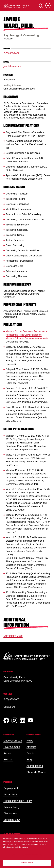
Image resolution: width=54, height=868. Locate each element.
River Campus (12, 747)
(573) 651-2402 (11, 53)
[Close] (49, 839)
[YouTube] (31, 720)
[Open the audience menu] (42, 5)
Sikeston (8, 760)
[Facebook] (6, 720)
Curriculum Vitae (13, 636)
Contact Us (9, 707)
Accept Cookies (27, 863)
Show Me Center (36, 772)
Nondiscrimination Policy (18, 801)
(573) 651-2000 (11, 699)
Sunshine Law (12, 820)
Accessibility (11, 795)
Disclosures (10, 813)
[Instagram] (14, 720)
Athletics (31, 747)
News (30, 741)
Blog (29, 760)
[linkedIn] (22, 720)
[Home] (16, 5)
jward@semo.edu (12, 66)
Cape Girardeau (13, 741)
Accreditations (35, 766)
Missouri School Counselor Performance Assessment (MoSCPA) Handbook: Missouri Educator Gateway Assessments (27, 335)
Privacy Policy (12, 807)
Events (30, 753)
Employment (11, 788)
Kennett (8, 753)
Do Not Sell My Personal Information (27, 855)
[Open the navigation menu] (48, 5)
